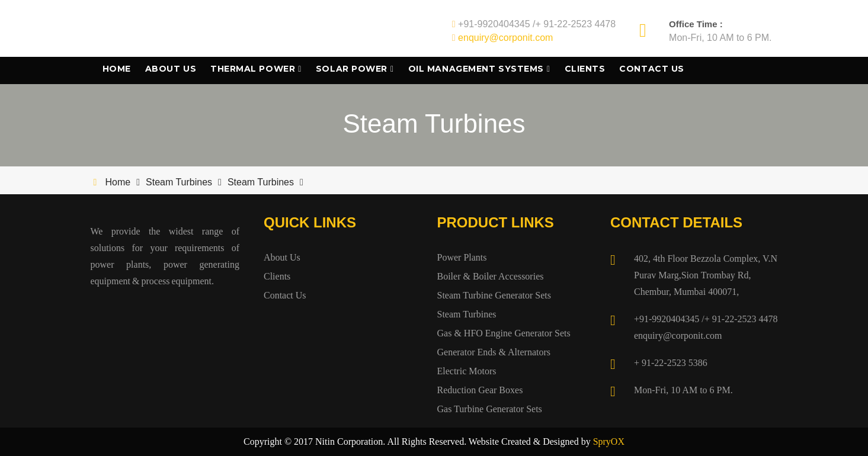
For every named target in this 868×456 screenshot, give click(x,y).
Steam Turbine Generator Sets (494, 295)
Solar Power (352, 69)
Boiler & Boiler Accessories (491, 276)
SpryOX (609, 441)
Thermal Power (253, 69)
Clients (585, 69)
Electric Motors (467, 371)
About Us (171, 69)
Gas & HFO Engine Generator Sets (504, 333)
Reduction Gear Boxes (480, 390)
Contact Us (652, 69)
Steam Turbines (179, 182)
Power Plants (462, 257)
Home (117, 69)
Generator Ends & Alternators (494, 352)
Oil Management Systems (476, 69)
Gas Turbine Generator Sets (490, 409)
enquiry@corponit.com (505, 38)
